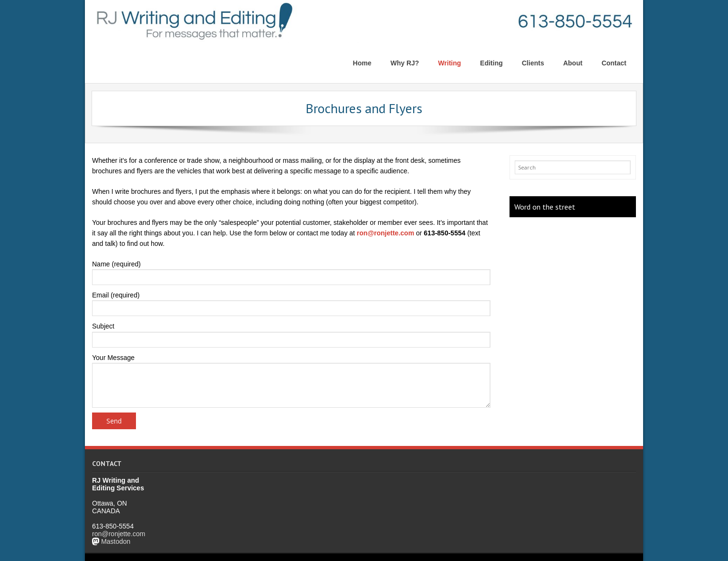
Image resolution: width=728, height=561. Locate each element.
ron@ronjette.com (385, 233)
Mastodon (116, 541)
